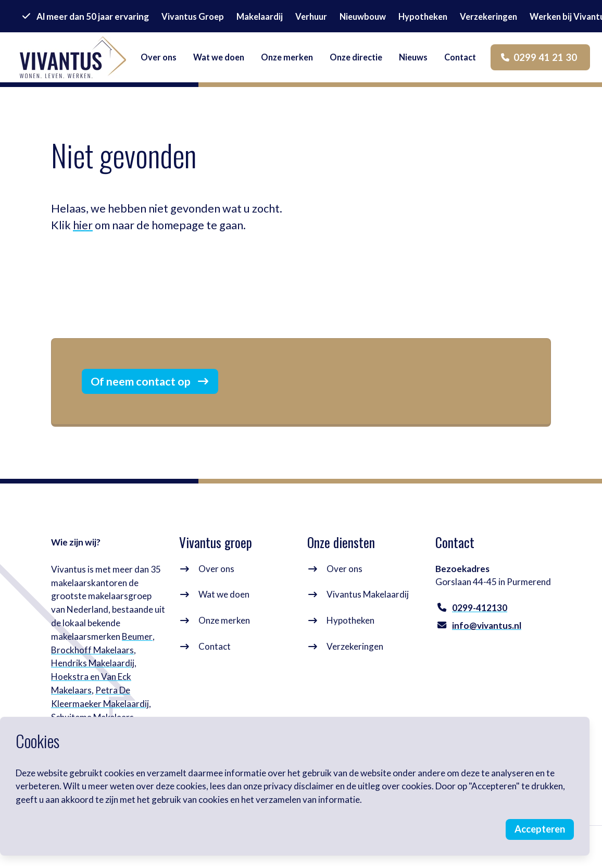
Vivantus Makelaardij (368, 597)
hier (83, 225)
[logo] (74, 58)
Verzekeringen (355, 648)
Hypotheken (351, 622)
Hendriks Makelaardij (93, 665)
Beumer (137, 638)
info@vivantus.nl (487, 628)
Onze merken (225, 622)
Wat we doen (225, 597)
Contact (215, 648)
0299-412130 (480, 610)
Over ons (217, 571)
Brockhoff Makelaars (93, 652)
